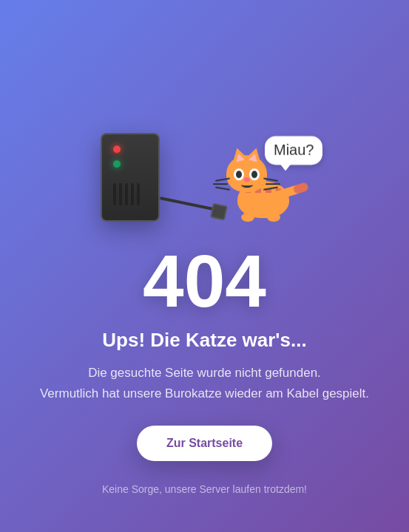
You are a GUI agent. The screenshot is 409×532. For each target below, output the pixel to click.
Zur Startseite (204, 443)
